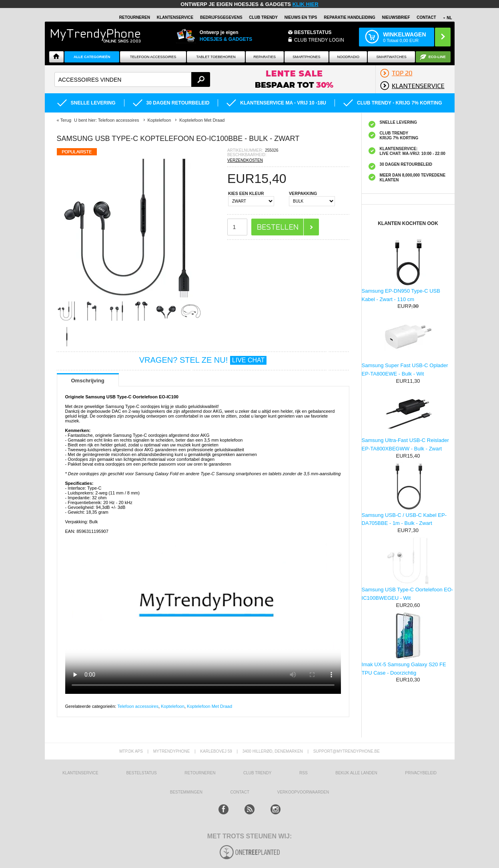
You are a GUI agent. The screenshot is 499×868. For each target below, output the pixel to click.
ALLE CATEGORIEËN (92, 57)
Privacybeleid (421, 773)
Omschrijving (88, 381)
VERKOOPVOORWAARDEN (303, 792)
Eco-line (437, 57)
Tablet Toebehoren (216, 57)
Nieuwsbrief (396, 17)
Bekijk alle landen (356, 773)
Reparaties (265, 57)
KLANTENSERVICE (175, 17)
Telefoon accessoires (138, 706)
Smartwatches (392, 57)
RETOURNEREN (135, 17)
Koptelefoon (173, 706)
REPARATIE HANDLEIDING (350, 17)
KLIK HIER (306, 4)
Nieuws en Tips (301, 17)
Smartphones (306, 57)
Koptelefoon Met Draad (209, 706)
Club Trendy (263, 17)
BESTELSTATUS (313, 32)
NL (449, 18)
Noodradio (348, 57)
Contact (426, 17)
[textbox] (132, 79)
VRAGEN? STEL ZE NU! (203, 360)
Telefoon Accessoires (153, 57)
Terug (66, 120)
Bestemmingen (186, 792)
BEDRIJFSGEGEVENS (221, 17)
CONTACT (240, 792)
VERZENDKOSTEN (245, 160)
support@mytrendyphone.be (347, 751)
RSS (304, 773)
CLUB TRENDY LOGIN (319, 40)
